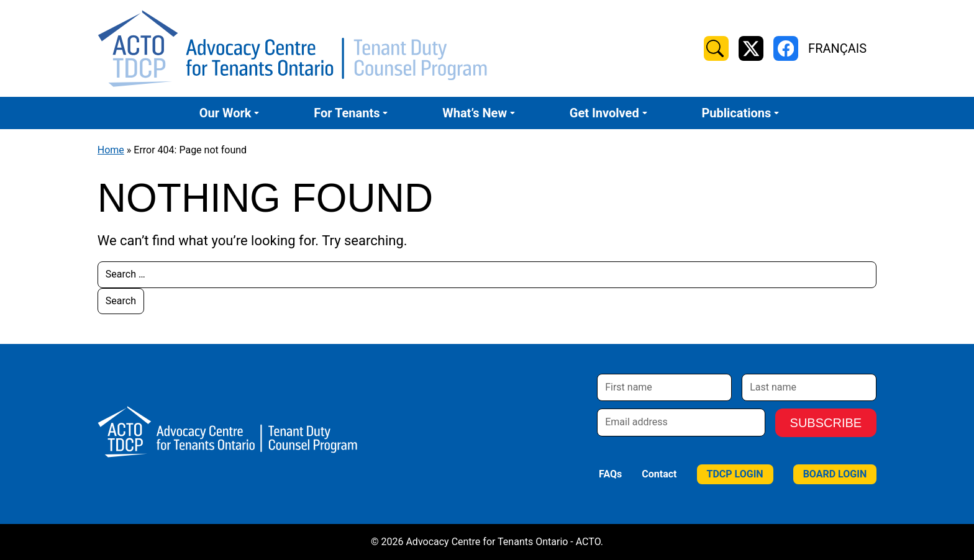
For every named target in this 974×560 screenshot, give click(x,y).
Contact (659, 474)
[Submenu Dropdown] (257, 113)
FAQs (610, 474)
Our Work (225, 113)
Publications (736, 113)
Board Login (835, 474)
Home (111, 150)
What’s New (475, 113)
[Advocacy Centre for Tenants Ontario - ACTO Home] (292, 48)
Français (837, 48)
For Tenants (347, 113)
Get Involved (604, 113)
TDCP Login (735, 474)
